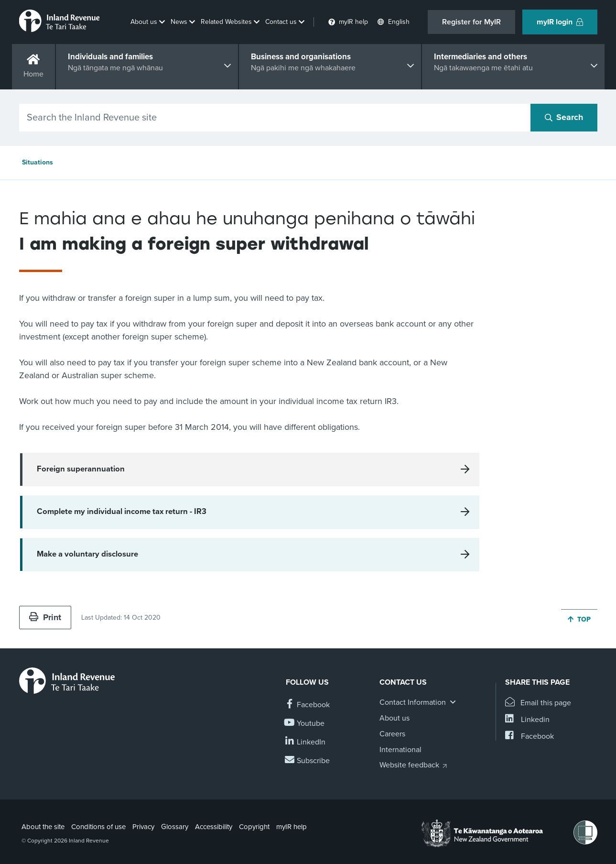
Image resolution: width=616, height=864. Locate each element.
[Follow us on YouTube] (305, 724)
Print (45, 617)
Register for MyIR (471, 22)
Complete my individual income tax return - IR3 (122, 512)
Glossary (175, 827)
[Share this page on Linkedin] (527, 720)
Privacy (143, 827)
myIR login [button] (560, 22)
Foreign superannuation (81, 469)
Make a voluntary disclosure (87, 554)
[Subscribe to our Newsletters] (308, 761)
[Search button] (564, 118)
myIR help (292, 827)
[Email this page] (538, 703)
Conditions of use (98, 827)
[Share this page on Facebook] (530, 737)
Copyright (254, 827)
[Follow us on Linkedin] (306, 742)
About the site (43, 827)
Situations (38, 162)
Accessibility (214, 827)
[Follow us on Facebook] (308, 705)
